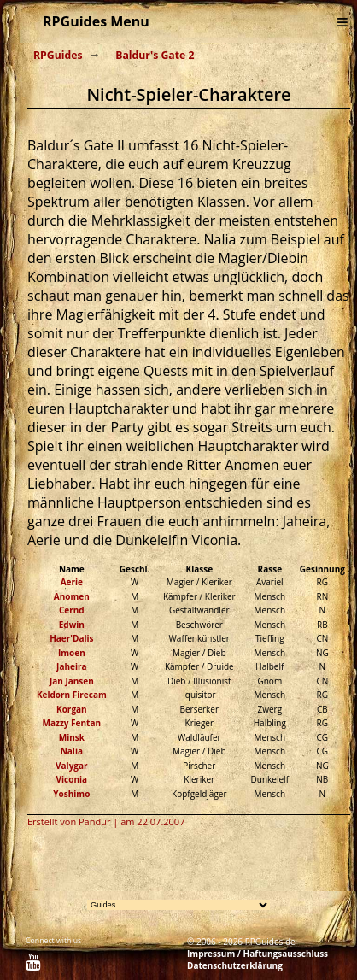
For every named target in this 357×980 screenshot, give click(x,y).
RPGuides (58, 55)
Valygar (72, 766)
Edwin (72, 625)
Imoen (72, 653)
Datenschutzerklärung (235, 965)
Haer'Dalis (71, 638)
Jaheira (71, 666)
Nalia (72, 751)
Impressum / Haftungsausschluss (258, 954)
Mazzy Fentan (72, 723)
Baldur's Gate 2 (155, 55)
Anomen (72, 596)
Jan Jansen (72, 681)
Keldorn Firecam (72, 695)
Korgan (72, 709)
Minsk (72, 737)
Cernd (72, 610)
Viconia (72, 779)
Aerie (72, 582)
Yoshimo (71, 794)
